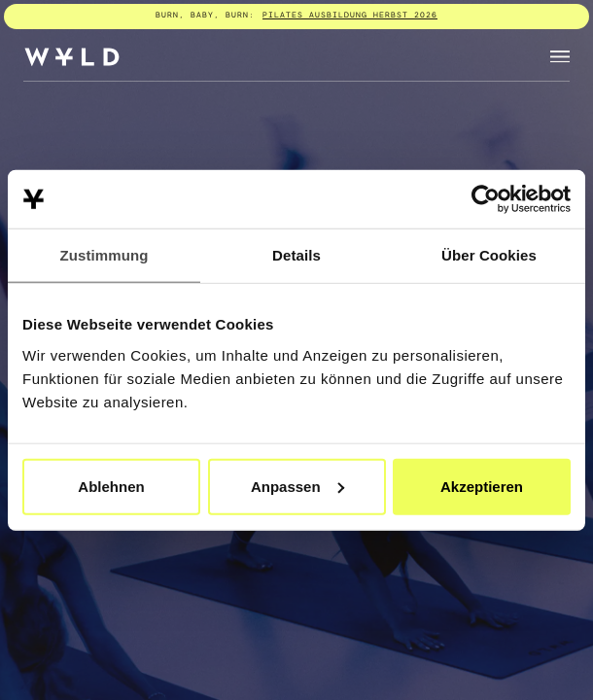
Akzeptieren (482, 486)
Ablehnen (111, 486)
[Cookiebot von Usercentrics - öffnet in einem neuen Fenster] (486, 199)
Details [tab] (296, 255)
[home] (72, 57)
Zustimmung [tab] (105, 255)
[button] (560, 57)
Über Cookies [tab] (489, 255)
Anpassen (297, 486)
